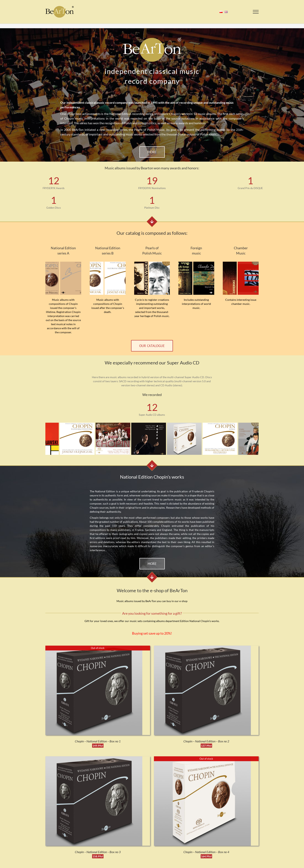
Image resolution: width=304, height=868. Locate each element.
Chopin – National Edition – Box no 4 (206, 852)
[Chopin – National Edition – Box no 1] (94, 648)
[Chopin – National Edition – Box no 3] (94, 758)
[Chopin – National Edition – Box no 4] (202, 758)
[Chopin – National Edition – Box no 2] (202, 648)
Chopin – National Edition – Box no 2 (206, 741)
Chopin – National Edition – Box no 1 (98, 741)
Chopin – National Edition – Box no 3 (98, 852)
